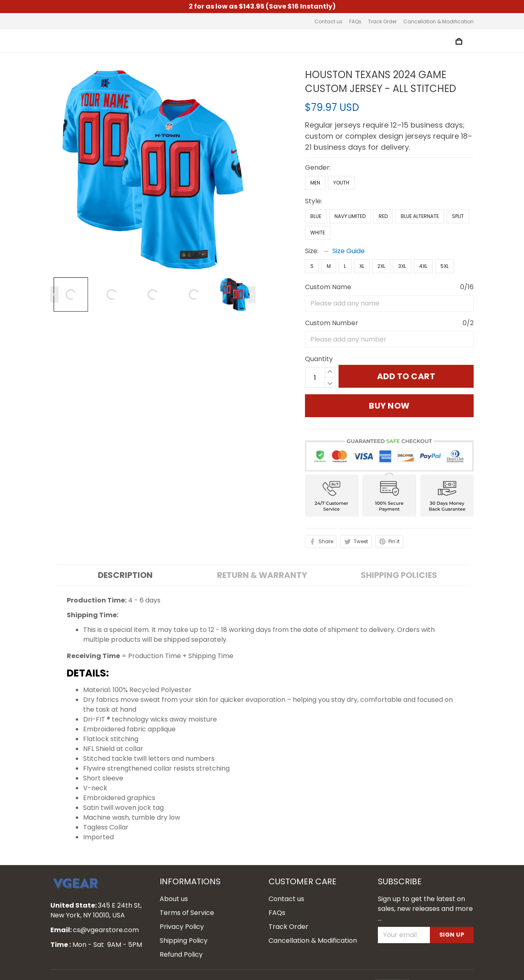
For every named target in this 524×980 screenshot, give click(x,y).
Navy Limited (350, 178)
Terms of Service (187, 894)
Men (315, 145)
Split (458, 178)
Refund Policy (181, 936)
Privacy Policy (182, 908)
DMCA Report (350, 967)
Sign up (452, 916)
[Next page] (251, 294)
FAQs (355, 21)
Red (383, 178)
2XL (381, 228)
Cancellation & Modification (438, 21)
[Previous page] (54, 294)
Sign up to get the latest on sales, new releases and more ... (425, 890)
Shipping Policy (184, 922)
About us (174, 880)
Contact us (329, 21)
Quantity (319, 249)
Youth (341, 145)
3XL (402, 228)
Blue (316, 178)
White (318, 194)
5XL (445, 228)
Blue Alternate (420, 178)
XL (362, 228)
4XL (423, 228)
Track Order (382, 21)
